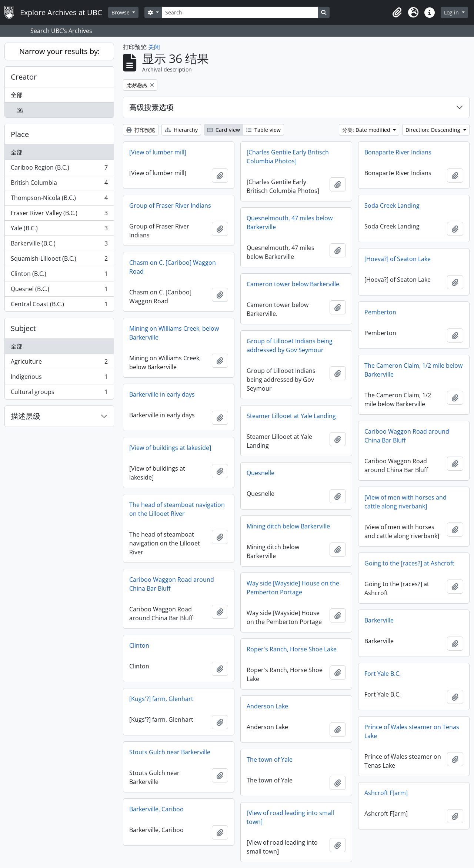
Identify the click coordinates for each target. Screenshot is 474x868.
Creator (24, 77)
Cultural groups (59, 393)
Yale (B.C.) (59, 230)
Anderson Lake (267, 706)
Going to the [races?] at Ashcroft (409, 563)
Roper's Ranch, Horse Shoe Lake (292, 649)
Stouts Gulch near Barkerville (170, 752)
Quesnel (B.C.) (59, 291)
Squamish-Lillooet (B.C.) (59, 260)
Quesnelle (261, 473)
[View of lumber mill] (158, 152)
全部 (17, 95)
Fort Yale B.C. (383, 674)
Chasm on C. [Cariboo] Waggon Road (173, 267)
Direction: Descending (434, 130)
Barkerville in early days (162, 394)
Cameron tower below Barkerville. (294, 284)
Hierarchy (181, 130)
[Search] (240, 12)
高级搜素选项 (151, 107)
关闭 (154, 47)
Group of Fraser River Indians (170, 206)
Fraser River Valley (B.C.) (59, 215)
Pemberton (380, 312)
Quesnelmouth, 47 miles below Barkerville (290, 223)
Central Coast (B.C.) (59, 306)
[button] (397, 13)
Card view (224, 130)
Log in (452, 12)
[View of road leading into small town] (290, 817)
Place (20, 134)
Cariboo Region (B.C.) (59, 169)
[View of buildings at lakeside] (170, 448)
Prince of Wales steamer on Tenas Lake (412, 731)
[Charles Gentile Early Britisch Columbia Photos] (288, 157)
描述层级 (26, 416)
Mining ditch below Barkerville (288, 526)
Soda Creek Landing (392, 206)
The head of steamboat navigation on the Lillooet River (177, 509)
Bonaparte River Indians (398, 152)
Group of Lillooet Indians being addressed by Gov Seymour (290, 345)
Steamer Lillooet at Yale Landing (291, 416)
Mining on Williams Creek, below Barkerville (174, 333)
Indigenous (59, 378)
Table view (263, 130)
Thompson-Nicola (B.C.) (59, 199)
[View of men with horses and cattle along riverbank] (405, 502)
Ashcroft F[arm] (386, 793)
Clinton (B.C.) (59, 275)
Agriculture (59, 363)
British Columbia (59, 184)
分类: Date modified (367, 130)
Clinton (139, 645)
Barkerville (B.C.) (59, 245)
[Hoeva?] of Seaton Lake (398, 259)
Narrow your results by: (59, 51)
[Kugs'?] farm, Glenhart (161, 699)
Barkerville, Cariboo (156, 809)
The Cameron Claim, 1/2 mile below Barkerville (413, 370)
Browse (121, 12)
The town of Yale (270, 759)
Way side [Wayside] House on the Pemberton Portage (293, 588)
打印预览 (141, 130)
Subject (23, 328)
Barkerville (379, 620)
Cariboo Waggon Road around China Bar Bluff (407, 436)
